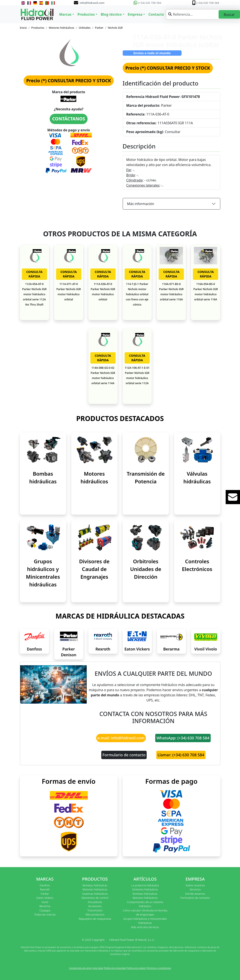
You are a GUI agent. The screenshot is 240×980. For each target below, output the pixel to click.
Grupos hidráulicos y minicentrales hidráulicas (145, 921)
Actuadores (95, 902)
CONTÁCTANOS (69, 119)
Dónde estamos (195, 894)
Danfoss (34, 649)
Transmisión (95, 910)
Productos (38, 28)
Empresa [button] (135, 14)
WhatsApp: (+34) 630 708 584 (183, 738)
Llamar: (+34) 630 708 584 (181, 755)
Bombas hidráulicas (95, 885)
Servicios (195, 889)
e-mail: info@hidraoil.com (121, 738)
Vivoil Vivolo (206, 649)
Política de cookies (136, 968)
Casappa (45, 910)
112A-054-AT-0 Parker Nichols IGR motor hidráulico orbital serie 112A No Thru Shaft (34, 294)
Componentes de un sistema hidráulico (145, 904)
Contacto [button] (156, 14)
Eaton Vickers (137, 649)
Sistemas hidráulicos (95, 894)
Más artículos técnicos (145, 927)
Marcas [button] (65, 14)
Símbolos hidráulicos (145, 889)
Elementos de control (95, 898)
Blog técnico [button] (111, 14)
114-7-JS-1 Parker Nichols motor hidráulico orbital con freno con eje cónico (137, 294)
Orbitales (85, 28)
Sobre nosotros (195, 885)
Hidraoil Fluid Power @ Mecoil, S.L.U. (132, 940)
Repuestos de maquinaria (95, 919)
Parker (99, 28)
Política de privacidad (115, 968)
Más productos (95, 914)
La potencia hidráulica (145, 885)
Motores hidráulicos (62, 28)
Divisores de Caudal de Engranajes (94, 569)
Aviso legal (98, 968)
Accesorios (95, 906)
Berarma (171, 649)
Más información (141, 204)
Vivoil (45, 902)
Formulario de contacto (124, 755)
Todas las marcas (45, 914)
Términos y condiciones (159, 968)
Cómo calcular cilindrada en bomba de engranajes (145, 913)
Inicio (23, 28)
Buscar (229, 15)
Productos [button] (86, 14)
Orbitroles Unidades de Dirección (146, 569)
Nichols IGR (115, 28)
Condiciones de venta (80, 968)
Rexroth (103, 649)
